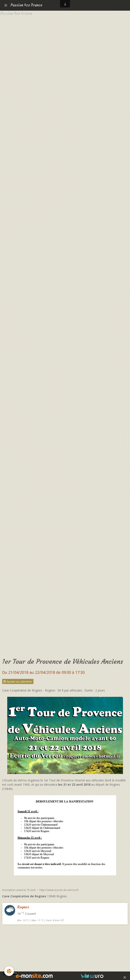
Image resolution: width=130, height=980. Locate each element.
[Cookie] (9, 971)
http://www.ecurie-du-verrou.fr (59, 890)
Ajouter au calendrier (18, 681)
